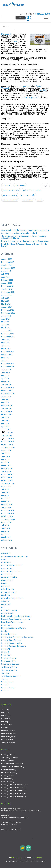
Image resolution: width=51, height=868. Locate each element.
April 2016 (5, 462)
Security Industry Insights (12, 643)
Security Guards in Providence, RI (15, 785)
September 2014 (8, 519)
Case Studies (7, 725)
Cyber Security (7, 568)
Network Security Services (12, 598)
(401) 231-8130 (12, 824)
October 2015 (7, 480)
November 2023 (8, 310)
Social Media (6, 655)
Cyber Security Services (11, 571)
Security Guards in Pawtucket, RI (14, 788)
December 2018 (8, 388)
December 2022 (8, 334)
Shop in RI (5, 652)
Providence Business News (12, 622)
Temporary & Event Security (13, 767)
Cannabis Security (9, 770)
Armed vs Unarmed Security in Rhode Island (19, 233)
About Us (5, 710)
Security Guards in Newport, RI (14, 797)
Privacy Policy (7, 740)
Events (4, 583)
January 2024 (7, 307)
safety (40, 200)
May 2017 (5, 423)
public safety (27, 200)
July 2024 (5, 298)
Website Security (8, 688)
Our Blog (5, 722)
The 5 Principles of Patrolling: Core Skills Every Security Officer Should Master (24, 237)
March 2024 (6, 304)
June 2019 (5, 373)
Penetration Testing (9, 610)
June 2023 (5, 319)
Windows (5, 691)
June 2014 (5, 528)
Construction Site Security (12, 565)
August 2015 (6, 486)
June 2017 (5, 420)
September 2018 (8, 394)
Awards (4, 559)
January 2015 (7, 507)
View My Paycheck (9, 737)
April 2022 (5, 346)
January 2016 (7, 471)
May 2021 (5, 358)
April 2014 (5, 534)
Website (5, 685)
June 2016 (5, 456)
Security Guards (8, 755)
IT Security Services (9, 592)
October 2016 (7, 444)
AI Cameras (6, 553)
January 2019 (7, 385)
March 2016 (6, 465)
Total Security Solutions (11, 676)
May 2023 (5, 322)
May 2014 (5, 531)
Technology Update (9, 670)
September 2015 (8, 483)
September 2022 (8, 337)
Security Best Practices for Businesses (17, 637)
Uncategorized (7, 682)
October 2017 (7, 414)
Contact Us (6, 719)
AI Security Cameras (10, 758)
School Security (8, 782)
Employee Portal (8, 731)
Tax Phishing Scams (9, 667)
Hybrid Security (8, 589)
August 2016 (6, 450)
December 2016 (8, 438)
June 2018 (5, 400)
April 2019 (5, 379)
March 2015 (6, 501)
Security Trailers (8, 776)
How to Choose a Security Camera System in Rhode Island (25, 241)
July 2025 (5, 274)
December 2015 (8, 474)
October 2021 (7, 355)
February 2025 (7, 280)
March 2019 (6, 382)
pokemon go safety (11, 190)
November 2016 (8, 441)
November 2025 (8, 262)
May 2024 (5, 301)
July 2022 (5, 340)
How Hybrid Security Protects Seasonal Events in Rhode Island (24, 245)
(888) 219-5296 (42, 14)
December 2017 (8, 412)
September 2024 (8, 292)
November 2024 (8, 286)
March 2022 (6, 349)
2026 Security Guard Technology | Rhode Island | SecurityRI (25, 230)
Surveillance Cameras (10, 664)
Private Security (8, 613)
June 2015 (5, 492)
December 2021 (8, 352)
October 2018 (7, 391)
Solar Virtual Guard (9, 661)
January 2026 (7, 259)
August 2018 (6, 397)
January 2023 (7, 331)
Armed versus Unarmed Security (15, 556)
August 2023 (6, 316)
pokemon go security (32, 190)
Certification (6, 562)
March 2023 (6, 328)
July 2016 (5, 453)
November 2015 (8, 477)
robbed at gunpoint (30, 97)
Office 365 (5, 601)
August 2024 (6, 295)
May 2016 (5, 459)
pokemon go (20, 185)
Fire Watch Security (9, 773)
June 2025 (5, 277)
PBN (3, 607)
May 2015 (5, 495)
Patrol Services (8, 761)
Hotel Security (7, 779)
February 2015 (7, 504)
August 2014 (6, 522)
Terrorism (5, 673)
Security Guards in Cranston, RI (14, 791)
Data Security (7, 574)
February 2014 (7, 540)
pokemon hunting (10, 195)
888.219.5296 (37, 857)
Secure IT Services (9, 634)
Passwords (6, 604)
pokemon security (10, 200)
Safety (4, 631)
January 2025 (7, 283)
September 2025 (8, 268)
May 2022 (5, 343)
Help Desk (5, 586)
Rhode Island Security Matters (14, 628)
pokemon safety (28, 195)
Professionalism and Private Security (16, 616)
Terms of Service (8, 743)
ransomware (6, 625)
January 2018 (7, 409)
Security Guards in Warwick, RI (14, 794)
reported (26, 86)
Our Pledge (6, 716)
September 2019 (8, 367)
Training (4, 679)
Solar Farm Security (9, 658)
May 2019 (5, 376)
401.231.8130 (16, 857)
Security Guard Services (11, 640)
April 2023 (5, 325)
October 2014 (7, 516)
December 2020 (8, 364)
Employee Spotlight (9, 577)
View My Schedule (9, 734)
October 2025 (7, 265)
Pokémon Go (7, 34)
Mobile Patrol (7, 595)
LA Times (43, 90)
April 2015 (5, 498)
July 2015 (5, 489)
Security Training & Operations (14, 646)
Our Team (5, 713)
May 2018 (5, 403)
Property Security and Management (16, 619)
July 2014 (5, 525)
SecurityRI (6, 649)
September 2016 (8, 447)
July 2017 (5, 417)
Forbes (16, 42)
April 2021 (5, 361)
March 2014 (6, 537)
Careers (5, 728)
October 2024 (7, 289)
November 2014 (8, 513)
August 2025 (6, 271)
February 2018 (7, 406)
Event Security (7, 580)
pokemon (7, 185)
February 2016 (7, 468)
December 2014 (8, 510)
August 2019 (6, 370)
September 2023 (8, 313)
